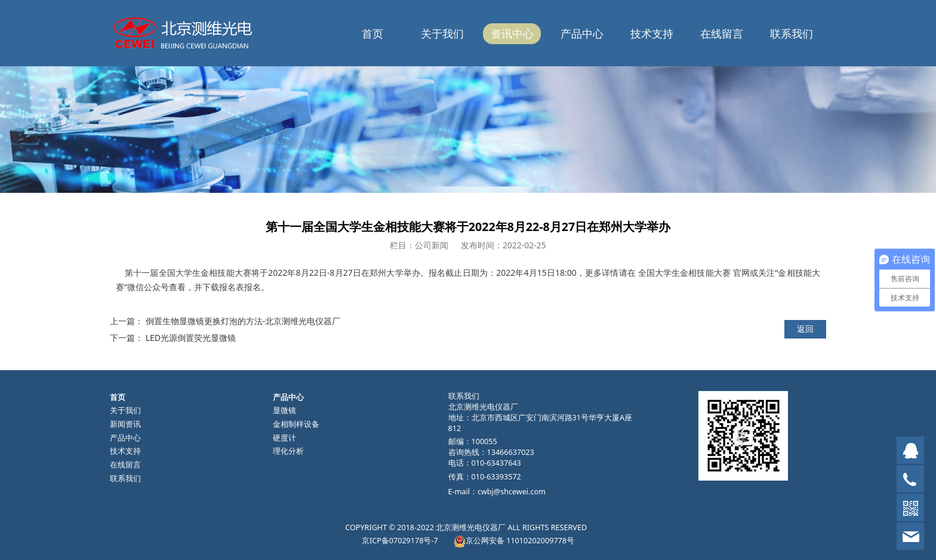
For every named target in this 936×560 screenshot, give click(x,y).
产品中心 (582, 33)
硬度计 (284, 438)
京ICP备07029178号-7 (400, 541)
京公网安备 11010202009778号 (520, 541)
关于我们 (442, 33)
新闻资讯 (125, 424)
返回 (805, 329)
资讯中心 (512, 33)
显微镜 (284, 410)
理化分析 (288, 451)
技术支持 (652, 33)
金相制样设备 (296, 424)
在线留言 (722, 33)
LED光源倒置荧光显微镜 (191, 338)
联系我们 (792, 33)
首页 (372, 33)
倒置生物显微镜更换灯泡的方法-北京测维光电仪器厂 (243, 321)
